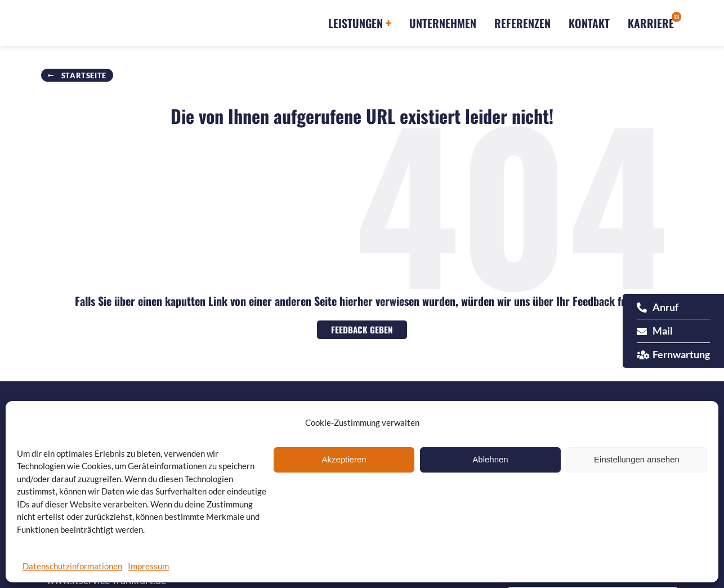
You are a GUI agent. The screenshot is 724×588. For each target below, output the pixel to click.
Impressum (148, 566)
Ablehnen (490, 459)
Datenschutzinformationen (72, 566)
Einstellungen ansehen (637, 459)
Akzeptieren (344, 459)
